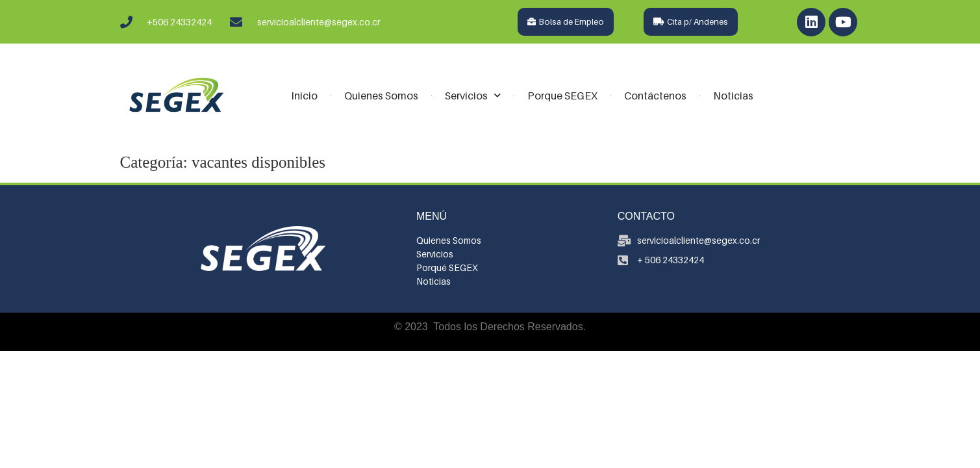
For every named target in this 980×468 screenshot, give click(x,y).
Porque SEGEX (562, 96)
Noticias (733, 96)
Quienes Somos (381, 96)
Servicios (473, 95)
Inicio (304, 96)
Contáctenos (655, 96)
